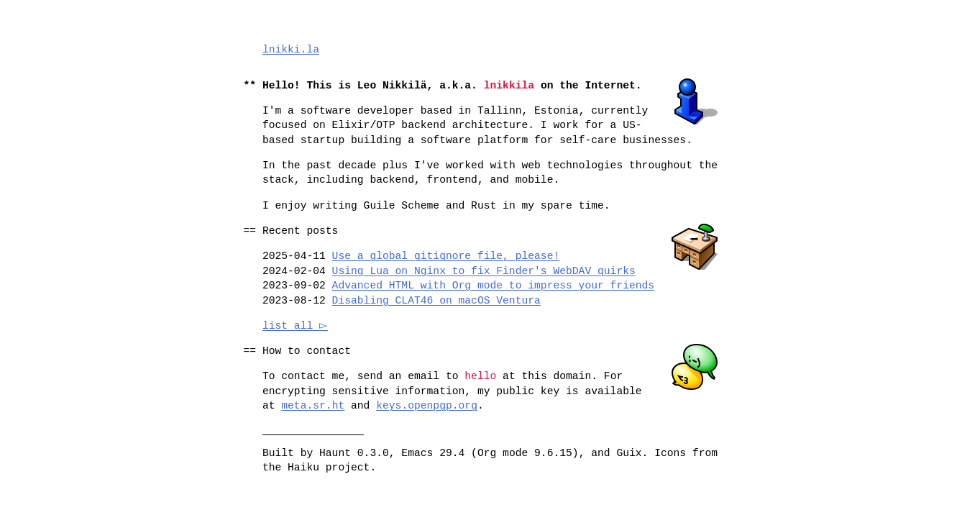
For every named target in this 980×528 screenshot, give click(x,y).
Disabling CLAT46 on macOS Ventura (436, 301)
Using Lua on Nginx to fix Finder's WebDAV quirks (484, 271)
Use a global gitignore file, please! (446, 256)
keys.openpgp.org (427, 406)
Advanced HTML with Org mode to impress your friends (494, 286)
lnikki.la (291, 50)
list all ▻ (297, 326)
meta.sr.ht (313, 406)
